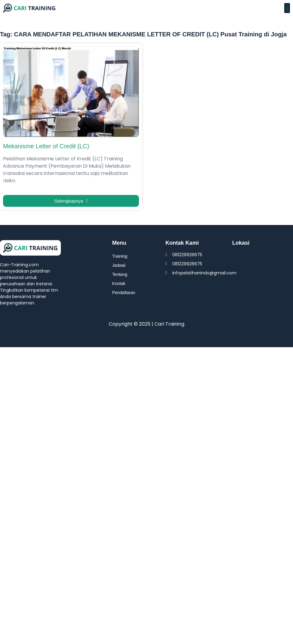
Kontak (119, 283)
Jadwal (119, 265)
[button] (287, 8)
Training (120, 256)
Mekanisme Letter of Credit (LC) (46, 146)
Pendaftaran (124, 293)
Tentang (120, 274)
